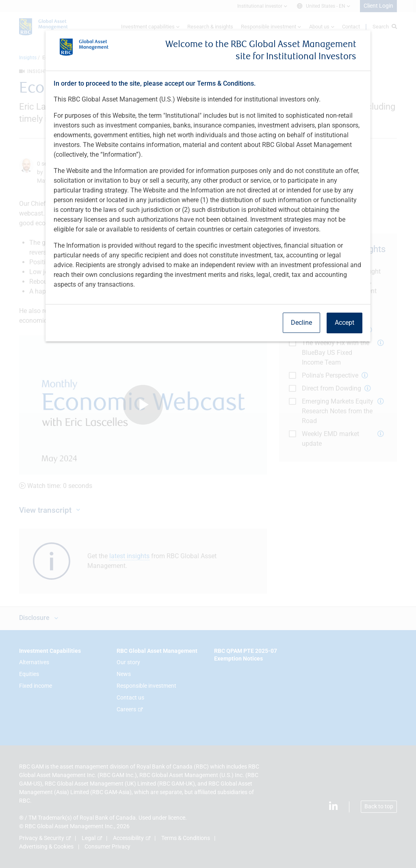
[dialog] (208, 434)
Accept (344, 323)
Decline (301, 323)
